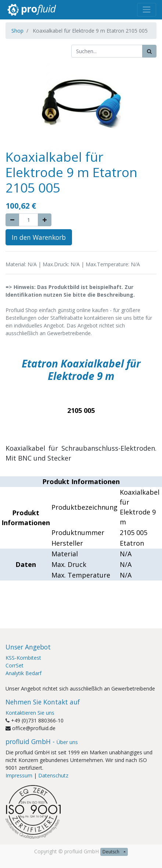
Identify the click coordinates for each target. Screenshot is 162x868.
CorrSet (15, 665)
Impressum (19, 775)
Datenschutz (53, 775)
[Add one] (45, 220)
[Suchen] (149, 51)
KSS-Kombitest (23, 658)
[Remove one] (12, 220)
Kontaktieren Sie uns (30, 713)
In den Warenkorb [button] (39, 237)
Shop (17, 31)
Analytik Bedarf (24, 673)
